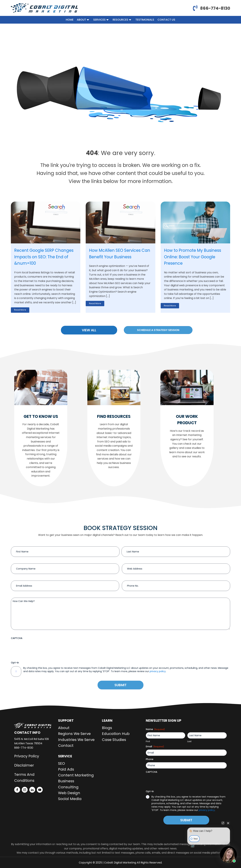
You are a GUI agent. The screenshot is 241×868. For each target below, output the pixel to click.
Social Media (70, 799)
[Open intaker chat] (193, 846)
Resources (122, 20)
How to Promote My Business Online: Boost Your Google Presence (193, 257)
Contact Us (166, 20)
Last (189, 741)
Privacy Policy (27, 756)
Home (70, 20)
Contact (66, 746)
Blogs (107, 728)
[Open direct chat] (223, 823)
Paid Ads (66, 769)
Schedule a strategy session (158, 330)
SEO (62, 763)
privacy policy (158, 671)
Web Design (69, 793)
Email (155, 746)
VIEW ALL (89, 330)
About (83, 20)
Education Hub (116, 734)
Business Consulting (68, 784)
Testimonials (145, 20)
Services (101, 20)
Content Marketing (76, 775)
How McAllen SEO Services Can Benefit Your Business (120, 254)
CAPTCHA (17, 638)
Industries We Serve (76, 740)
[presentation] (36, 648)
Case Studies (114, 740)
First (148, 741)
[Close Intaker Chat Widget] (228, 823)
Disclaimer (24, 765)
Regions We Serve (74, 734)
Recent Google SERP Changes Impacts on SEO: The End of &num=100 (44, 257)
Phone (150, 759)
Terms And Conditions (24, 777)
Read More (20, 310)
